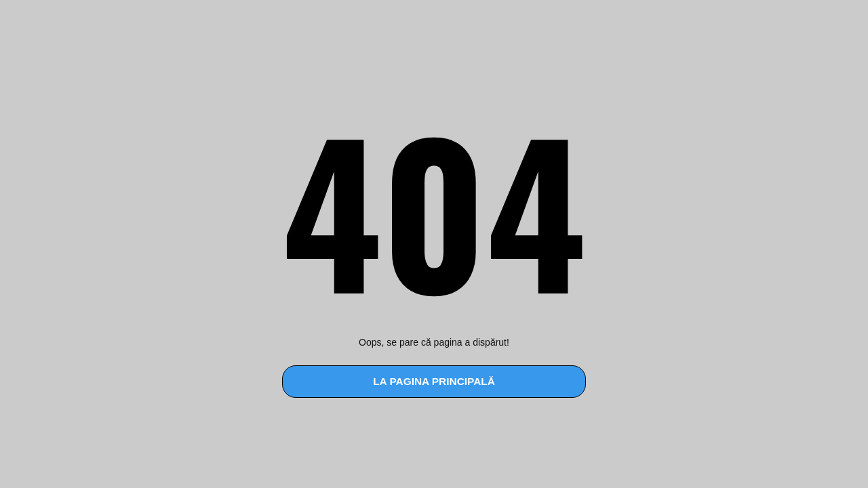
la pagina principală (434, 381)
